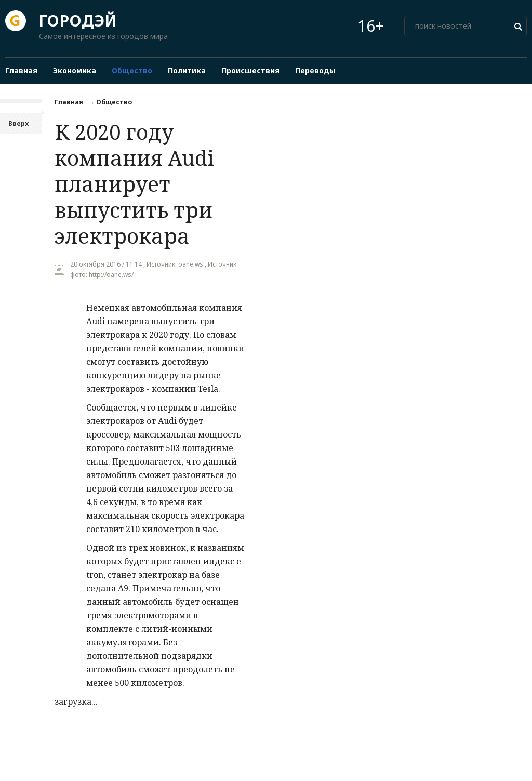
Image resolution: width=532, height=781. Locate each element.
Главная (69, 102)
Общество (114, 102)
